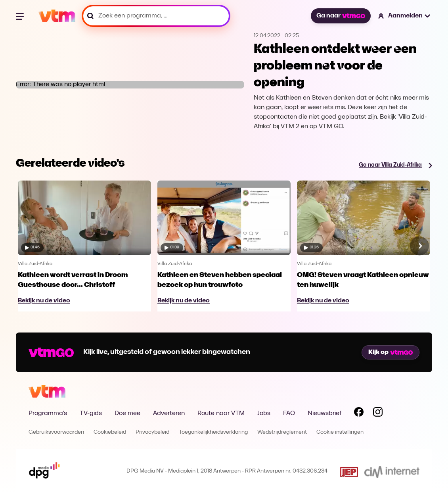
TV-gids (91, 413)
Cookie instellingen (340, 432)
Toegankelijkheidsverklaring (213, 432)
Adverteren (169, 413)
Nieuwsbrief (325, 413)
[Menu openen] (21, 16)
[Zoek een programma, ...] (156, 16)
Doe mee (127, 413)
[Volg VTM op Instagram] (378, 413)
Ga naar (341, 16)
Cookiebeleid (110, 432)
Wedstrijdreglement (282, 432)
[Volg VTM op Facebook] (359, 413)
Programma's (48, 413)
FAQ (289, 413)
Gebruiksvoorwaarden (56, 432)
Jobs (264, 413)
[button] (405, 16)
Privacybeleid (152, 432)
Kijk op (391, 352)
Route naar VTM (221, 413)
